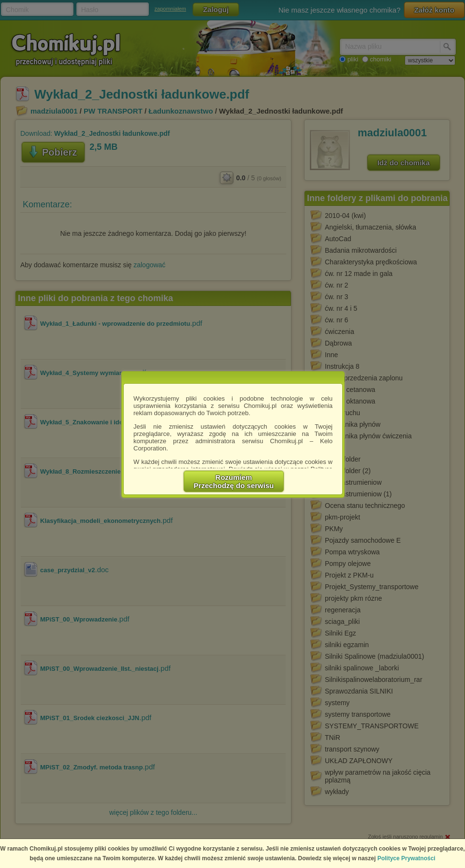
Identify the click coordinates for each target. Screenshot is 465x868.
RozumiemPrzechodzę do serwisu (234, 481)
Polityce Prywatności (407, 858)
